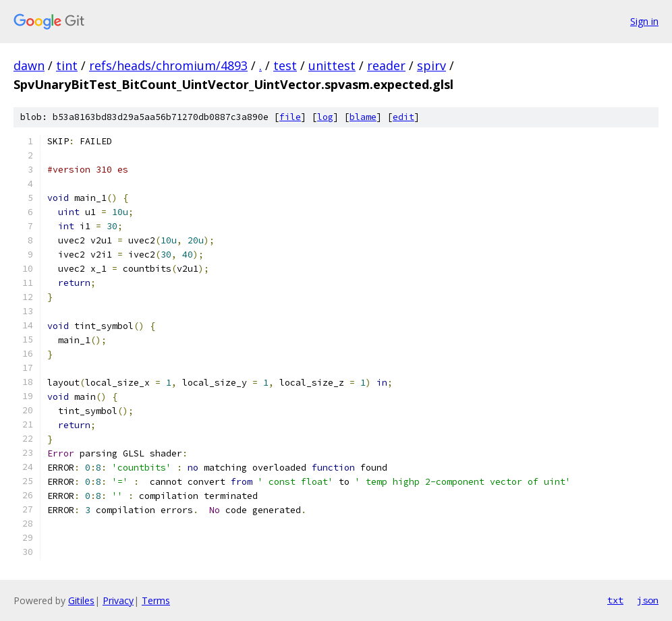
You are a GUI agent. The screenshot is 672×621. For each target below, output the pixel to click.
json (648, 600)
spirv (431, 65)
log (325, 117)
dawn (29, 65)
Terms (156, 600)
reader (386, 65)
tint (67, 65)
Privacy (118, 600)
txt (615, 600)
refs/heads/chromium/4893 (168, 65)
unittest (332, 65)
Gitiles (81, 600)
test (285, 65)
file (290, 117)
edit (403, 117)
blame (363, 117)
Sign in (644, 21)
